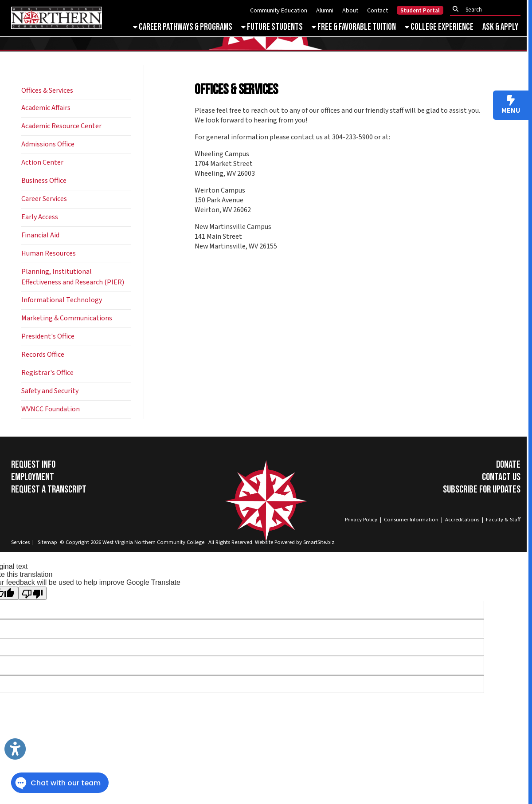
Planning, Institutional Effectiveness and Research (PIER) (73, 277)
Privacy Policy (361, 520)
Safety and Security (50, 391)
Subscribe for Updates (482, 489)
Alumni (325, 10)
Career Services (44, 199)
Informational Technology (62, 300)
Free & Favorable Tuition (354, 27)
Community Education (279, 10)
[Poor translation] (32, 593)
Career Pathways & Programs (183, 27)
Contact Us (501, 477)
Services (20, 542)
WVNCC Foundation (51, 409)
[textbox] (488, 10)
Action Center (42, 162)
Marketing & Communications (67, 318)
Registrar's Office (47, 373)
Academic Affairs (46, 108)
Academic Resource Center (61, 126)
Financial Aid (40, 235)
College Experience (439, 27)
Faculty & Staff (503, 520)
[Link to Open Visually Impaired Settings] (15, 749)
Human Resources (49, 253)
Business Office (44, 181)
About (350, 10)
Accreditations (462, 520)
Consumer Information (411, 520)
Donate (508, 465)
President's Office (48, 336)
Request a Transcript (49, 489)
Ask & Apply (500, 27)
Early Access (40, 217)
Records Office (43, 355)
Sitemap (47, 542)
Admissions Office (48, 144)
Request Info (33, 465)
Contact (377, 10)
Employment (33, 477)
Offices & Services (47, 91)
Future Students (272, 27)
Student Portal (420, 11)
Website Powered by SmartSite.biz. (295, 542)
